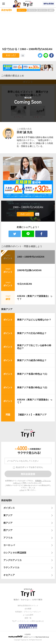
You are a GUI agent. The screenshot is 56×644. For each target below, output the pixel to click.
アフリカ (8, 538)
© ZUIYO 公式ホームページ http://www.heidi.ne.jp (28, 636)
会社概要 (28, 609)
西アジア (8, 530)
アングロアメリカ (13, 560)
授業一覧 (28, 618)
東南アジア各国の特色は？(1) (32, 374)
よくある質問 (28, 615)
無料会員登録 (49, 4)
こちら (22, 490)
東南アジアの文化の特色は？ (32, 333)
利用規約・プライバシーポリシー (28, 612)
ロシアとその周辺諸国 (15, 553)
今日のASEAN (24, 284)
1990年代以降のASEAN (29, 270)
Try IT (28, 4)
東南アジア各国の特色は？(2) (32, 387)
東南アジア (7, 309)
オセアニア (9, 575)
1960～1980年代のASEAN (31, 257)
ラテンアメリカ (11, 567)
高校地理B (7, 500)
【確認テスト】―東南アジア (32, 415)
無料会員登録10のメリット (28, 606)
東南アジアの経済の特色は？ (32, 360)
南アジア (8, 523)
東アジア (8, 515)
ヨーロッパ (9, 545)
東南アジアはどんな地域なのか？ (34, 320)
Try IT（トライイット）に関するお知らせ (28, 621)
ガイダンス (9, 508)
